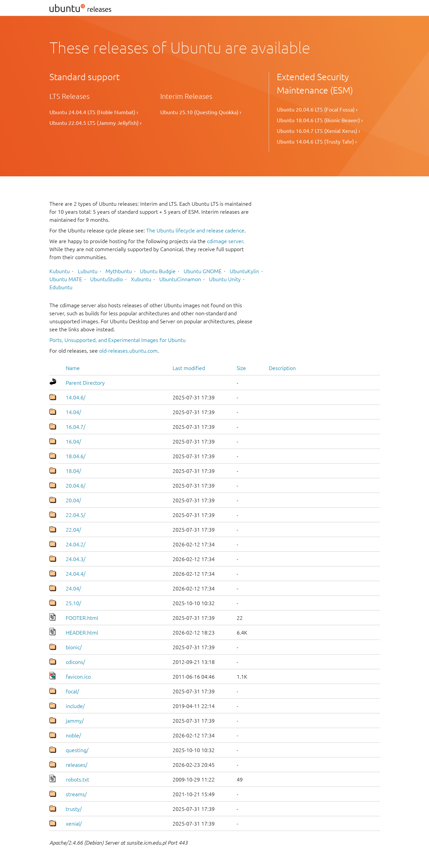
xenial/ (74, 824)
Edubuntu (61, 287)
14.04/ (73, 412)
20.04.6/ (76, 486)
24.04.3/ (76, 559)
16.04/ (73, 442)
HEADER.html (82, 633)
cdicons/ (75, 662)
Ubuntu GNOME (203, 271)
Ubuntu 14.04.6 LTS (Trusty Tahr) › (317, 142)
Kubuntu (60, 271)
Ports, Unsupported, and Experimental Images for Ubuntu (118, 340)
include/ (75, 706)
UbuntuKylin (244, 271)
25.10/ (73, 603)
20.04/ (73, 500)
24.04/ (73, 588)
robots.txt (77, 779)
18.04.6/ (76, 456)
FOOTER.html (82, 618)
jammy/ (75, 721)
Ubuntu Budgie (158, 271)
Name (73, 368)
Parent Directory (85, 383)
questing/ (77, 750)
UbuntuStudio (106, 279)
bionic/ (74, 647)
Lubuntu (88, 271)
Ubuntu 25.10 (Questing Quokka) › (201, 112)
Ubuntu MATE (66, 279)
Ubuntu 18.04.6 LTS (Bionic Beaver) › (320, 120)
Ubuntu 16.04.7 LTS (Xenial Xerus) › (318, 131)
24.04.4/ (76, 574)
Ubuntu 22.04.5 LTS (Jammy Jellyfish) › (95, 123)
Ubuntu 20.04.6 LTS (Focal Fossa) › (317, 110)
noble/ (73, 735)
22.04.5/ (76, 515)
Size (241, 368)
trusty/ (74, 809)
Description (282, 368)
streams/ (76, 794)
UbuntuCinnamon (180, 279)
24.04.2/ (76, 544)
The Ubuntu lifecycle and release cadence (195, 230)
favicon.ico (78, 677)
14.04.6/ (76, 397)
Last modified (189, 368)
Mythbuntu (119, 271)
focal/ (72, 691)
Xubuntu (141, 279)
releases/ (77, 765)
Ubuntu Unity (225, 279)
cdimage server (225, 241)
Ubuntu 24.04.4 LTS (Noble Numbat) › (94, 112)
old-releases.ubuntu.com (128, 351)
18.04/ (73, 471)
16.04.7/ (76, 427)
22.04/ (73, 530)
